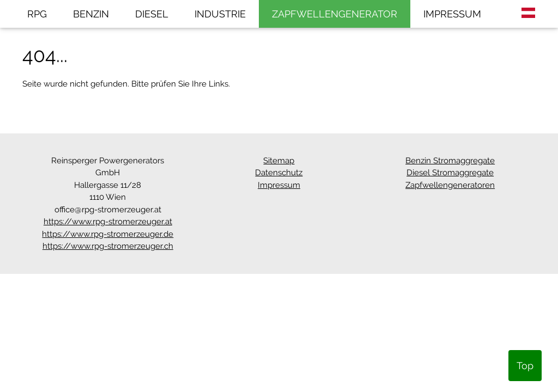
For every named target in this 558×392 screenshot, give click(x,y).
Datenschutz (279, 173)
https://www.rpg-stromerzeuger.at (108, 222)
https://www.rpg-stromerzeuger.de (108, 234)
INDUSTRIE (220, 14)
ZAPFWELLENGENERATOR (335, 14)
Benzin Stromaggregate (450, 161)
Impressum (279, 185)
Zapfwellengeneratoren (450, 185)
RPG (37, 14)
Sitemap (279, 161)
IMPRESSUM (452, 14)
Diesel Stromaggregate (450, 173)
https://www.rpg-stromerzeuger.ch (108, 246)
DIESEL (152, 14)
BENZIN (91, 14)
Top (525, 366)
